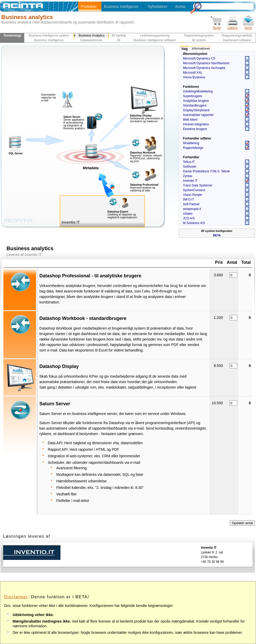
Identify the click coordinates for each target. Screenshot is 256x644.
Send (248, 26)
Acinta (180, 7)
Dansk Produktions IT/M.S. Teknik (206, 171)
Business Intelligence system (49, 36)
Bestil (217, 26)
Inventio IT (190, 181)
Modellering (191, 143)
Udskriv (233, 26)
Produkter (89, 7)
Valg (184, 49)
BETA (217, 235)
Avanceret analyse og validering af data (143, 189)
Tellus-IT (189, 162)
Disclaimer (16, 597)
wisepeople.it (192, 209)
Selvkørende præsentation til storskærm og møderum (146, 120)
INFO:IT (189, 200)
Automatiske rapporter (198, 115)
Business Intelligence (121, 7)
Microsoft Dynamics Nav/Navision (206, 63)
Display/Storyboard (196, 110)
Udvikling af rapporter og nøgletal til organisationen (122, 216)
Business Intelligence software (155, 40)
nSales (188, 214)
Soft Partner (191, 204)
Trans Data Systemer (198, 185)
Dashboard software (237, 40)
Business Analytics (92, 36)
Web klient (190, 120)
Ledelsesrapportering (155, 36)
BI (119, 40)
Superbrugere (193, 96)
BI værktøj (119, 36)
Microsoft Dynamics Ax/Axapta (204, 68)
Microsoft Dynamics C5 (199, 58)
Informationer (201, 49)
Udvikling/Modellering (198, 91)
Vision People (193, 195)
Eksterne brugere (195, 129)
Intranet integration (196, 124)
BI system (199, 40)
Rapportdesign (193, 148)
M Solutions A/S (194, 223)
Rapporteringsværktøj (237, 36)
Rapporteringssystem (199, 36)
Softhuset (190, 167)
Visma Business (194, 77)
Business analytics (27, 17)
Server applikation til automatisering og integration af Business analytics (74, 123)
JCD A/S (189, 218)
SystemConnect (194, 190)
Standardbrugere (195, 106)
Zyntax (188, 176)
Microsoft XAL (193, 73)
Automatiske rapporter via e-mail (48, 98)
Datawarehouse (91, 40)
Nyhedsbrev (158, 7)
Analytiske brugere (196, 101)
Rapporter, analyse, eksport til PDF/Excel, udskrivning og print (146, 158)
